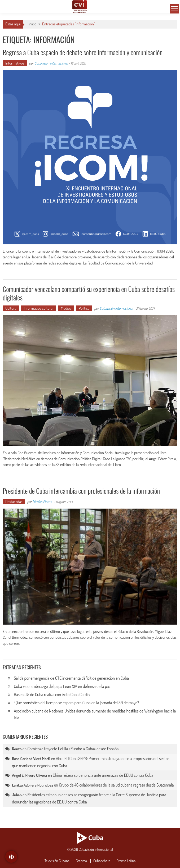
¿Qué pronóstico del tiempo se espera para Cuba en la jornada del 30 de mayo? (76, 703)
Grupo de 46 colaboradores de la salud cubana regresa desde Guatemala (116, 785)
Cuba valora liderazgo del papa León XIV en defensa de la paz (62, 686)
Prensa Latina (126, 861)
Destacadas (14, 502)
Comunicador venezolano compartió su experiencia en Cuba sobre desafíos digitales (89, 293)
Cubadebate (102, 861)
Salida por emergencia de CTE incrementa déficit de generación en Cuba (71, 678)
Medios (66, 308)
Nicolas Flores (42, 502)
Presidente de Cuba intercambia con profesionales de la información (81, 491)
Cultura (11, 308)
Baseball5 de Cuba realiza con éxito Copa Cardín (52, 695)
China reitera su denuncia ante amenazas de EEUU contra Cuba (103, 775)
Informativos (15, 63)
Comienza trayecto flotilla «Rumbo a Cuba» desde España (73, 749)
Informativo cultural (39, 308)
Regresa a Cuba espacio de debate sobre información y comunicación (83, 52)
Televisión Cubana (57, 861)
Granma (81, 861)
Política (84, 308)
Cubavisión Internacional (51, 63)
